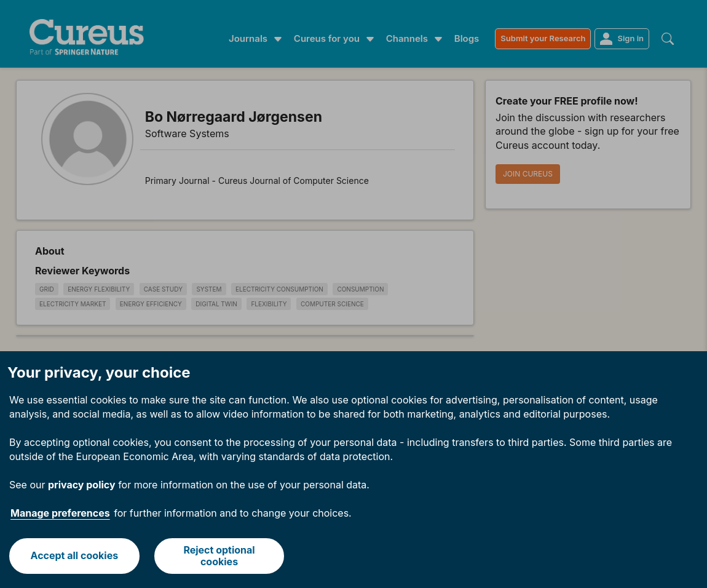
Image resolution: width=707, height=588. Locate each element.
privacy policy (82, 485)
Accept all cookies (75, 555)
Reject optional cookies (219, 556)
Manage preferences (60, 513)
